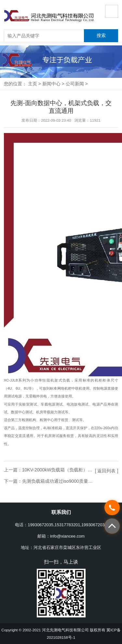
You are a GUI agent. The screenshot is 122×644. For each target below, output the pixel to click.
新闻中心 (51, 84)
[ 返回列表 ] (107, 471)
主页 (33, 84)
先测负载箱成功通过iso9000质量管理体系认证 (69, 481)
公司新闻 (75, 84)
